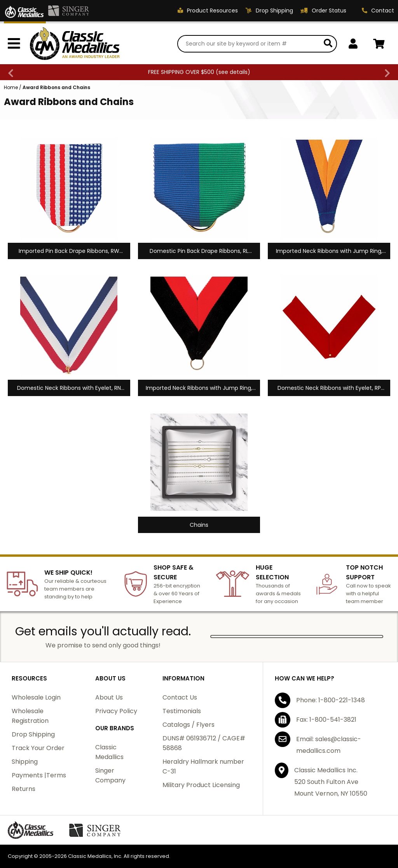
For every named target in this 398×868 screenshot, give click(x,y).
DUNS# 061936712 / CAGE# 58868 (204, 743)
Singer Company (110, 775)
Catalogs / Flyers (189, 725)
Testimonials (182, 711)
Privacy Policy (116, 711)
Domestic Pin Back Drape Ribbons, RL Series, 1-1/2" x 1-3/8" (199, 251)
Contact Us (180, 697)
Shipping (25, 762)
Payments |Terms (39, 775)
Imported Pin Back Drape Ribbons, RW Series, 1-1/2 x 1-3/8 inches (69, 251)
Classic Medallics (109, 752)
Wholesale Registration (30, 716)
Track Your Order (38, 748)
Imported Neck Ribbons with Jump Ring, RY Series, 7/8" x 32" (329, 251)
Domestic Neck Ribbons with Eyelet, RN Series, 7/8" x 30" (69, 388)
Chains (199, 525)
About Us (109, 697)
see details (233, 72)
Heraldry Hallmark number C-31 (203, 766)
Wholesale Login (36, 697)
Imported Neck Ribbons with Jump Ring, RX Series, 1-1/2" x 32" (199, 388)
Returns (24, 789)
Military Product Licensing (201, 785)
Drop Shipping (33, 734)
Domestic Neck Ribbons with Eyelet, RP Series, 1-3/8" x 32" (329, 388)
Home (11, 87)
